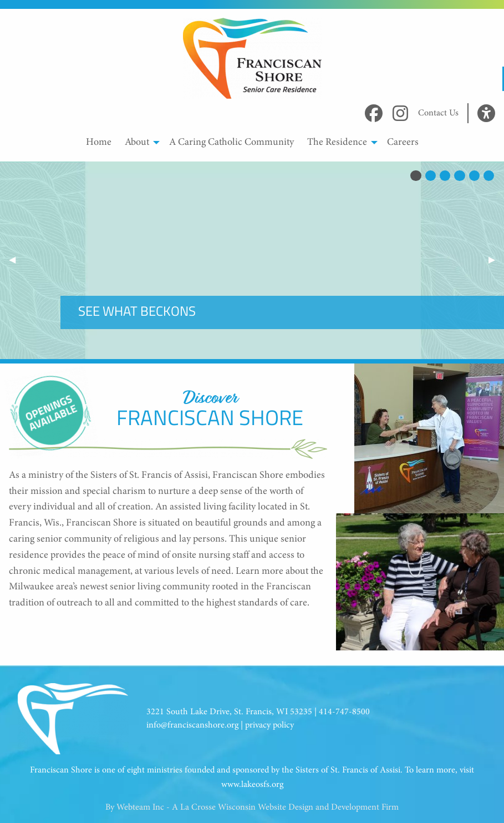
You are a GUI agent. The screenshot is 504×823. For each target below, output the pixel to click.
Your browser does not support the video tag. (252, 260)
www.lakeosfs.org (252, 785)
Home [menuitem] (99, 143)
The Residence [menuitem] (337, 143)
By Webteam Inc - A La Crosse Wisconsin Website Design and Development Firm (252, 807)
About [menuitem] (137, 143)
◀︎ (17, 260)
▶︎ (496, 260)
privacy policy (269, 725)
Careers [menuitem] (403, 143)
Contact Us (438, 113)
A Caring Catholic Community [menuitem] (231, 143)
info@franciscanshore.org (192, 725)
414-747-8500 (344, 712)
